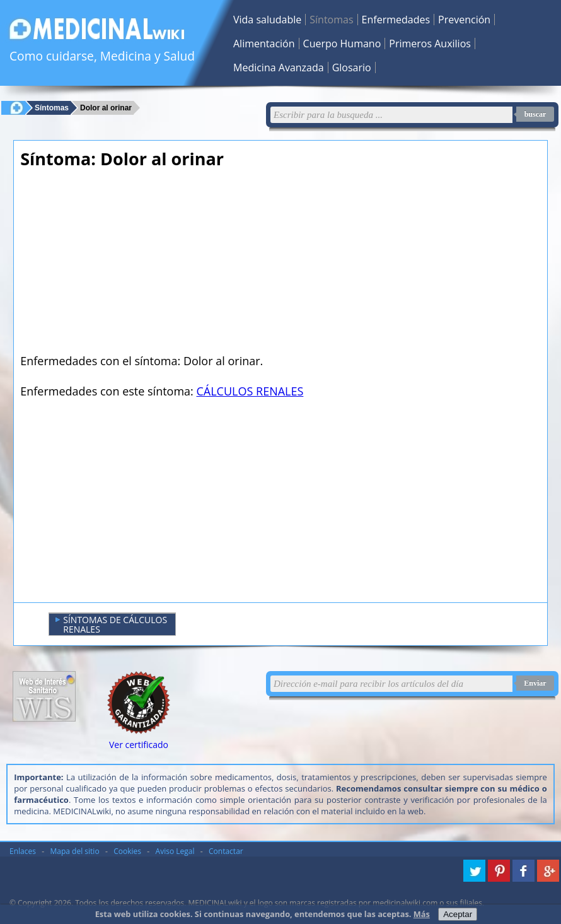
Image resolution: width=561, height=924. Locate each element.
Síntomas (331, 20)
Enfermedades (396, 20)
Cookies (127, 851)
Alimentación (264, 44)
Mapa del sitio (75, 851)
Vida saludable (267, 20)
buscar (535, 114)
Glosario (352, 67)
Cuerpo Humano (342, 44)
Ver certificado (139, 745)
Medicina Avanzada (279, 67)
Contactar (226, 851)
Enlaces (23, 851)
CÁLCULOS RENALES (250, 391)
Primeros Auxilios (430, 44)
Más (422, 914)
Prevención (464, 20)
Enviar (535, 683)
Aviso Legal (175, 851)
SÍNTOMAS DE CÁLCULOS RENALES (111, 624)
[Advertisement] (194, 265)
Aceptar (458, 914)
